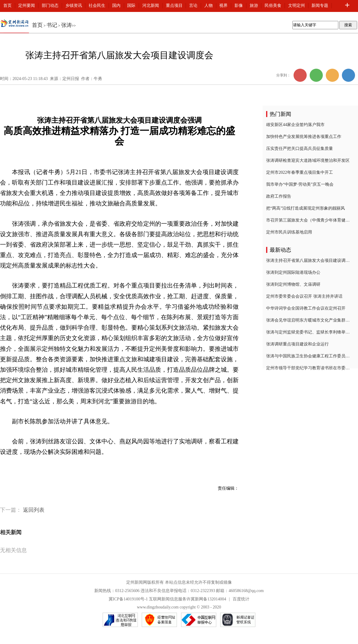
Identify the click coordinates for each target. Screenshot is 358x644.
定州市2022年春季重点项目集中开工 (300, 172)
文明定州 (297, 6)
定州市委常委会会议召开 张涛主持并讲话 (304, 296)
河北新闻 (151, 6)
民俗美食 (273, 6)
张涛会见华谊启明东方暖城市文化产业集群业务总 (308, 320)
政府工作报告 (279, 196)
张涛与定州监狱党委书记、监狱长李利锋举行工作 (308, 332)
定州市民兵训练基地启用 (289, 232)
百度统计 (241, 599)
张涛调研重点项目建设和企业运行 (297, 344)
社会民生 (97, 6)
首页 (7, 6)
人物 (209, 6)
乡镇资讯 (74, 6)
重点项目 (174, 6)
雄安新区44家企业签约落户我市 (295, 125)
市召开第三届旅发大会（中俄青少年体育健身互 (308, 220)
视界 (223, 6)
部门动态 (50, 6)
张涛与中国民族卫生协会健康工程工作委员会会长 (308, 356)
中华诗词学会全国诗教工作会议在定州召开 (306, 308)
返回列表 (34, 510)
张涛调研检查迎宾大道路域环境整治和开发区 (308, 160)
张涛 (67, 25)
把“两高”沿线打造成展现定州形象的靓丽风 (305, 208)
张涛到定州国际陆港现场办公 (293, 272)
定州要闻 (27, 6)
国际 (131, 6)
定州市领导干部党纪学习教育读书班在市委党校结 (308, 368)
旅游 (254, 6)
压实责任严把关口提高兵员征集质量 (300, 149)
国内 (116, 6)
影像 (239, 6)
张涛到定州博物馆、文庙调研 (293, 284)
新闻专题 (320, 6)
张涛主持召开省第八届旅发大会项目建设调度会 (308, 260)
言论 (193, 6)
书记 (52, 25)
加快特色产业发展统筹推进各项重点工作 (304, 137)
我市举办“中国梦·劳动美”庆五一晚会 (300, 184)
